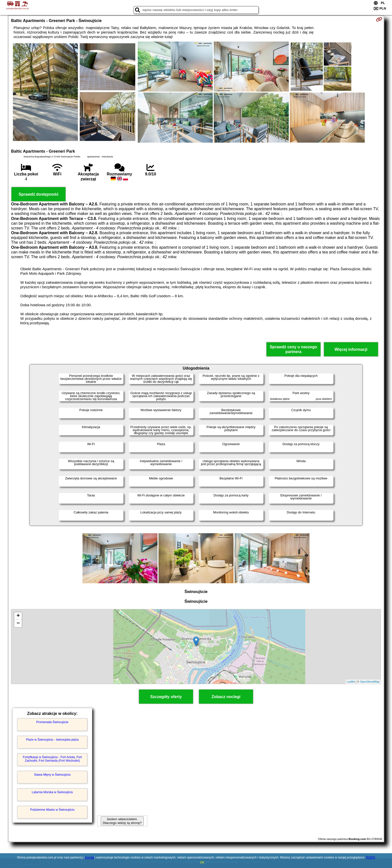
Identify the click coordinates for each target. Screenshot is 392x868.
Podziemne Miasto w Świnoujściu (52, 810)
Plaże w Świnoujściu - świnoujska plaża (52, 740)
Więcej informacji (351, 349)
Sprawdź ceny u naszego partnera (293, 349)
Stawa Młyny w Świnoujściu (52, 775)
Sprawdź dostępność (38, 194)
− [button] (18, 624)
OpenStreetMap (370, 682)
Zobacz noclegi (226, 697)
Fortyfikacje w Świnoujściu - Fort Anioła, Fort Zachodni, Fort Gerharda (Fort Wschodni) (52, 759)
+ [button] (18, 616)
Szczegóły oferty (166, 697)
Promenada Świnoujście (52, 722)
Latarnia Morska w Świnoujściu (52, 792)
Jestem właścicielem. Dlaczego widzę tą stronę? (122, 821)
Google (90, 857)
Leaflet (351, 682)
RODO (370, 857)
